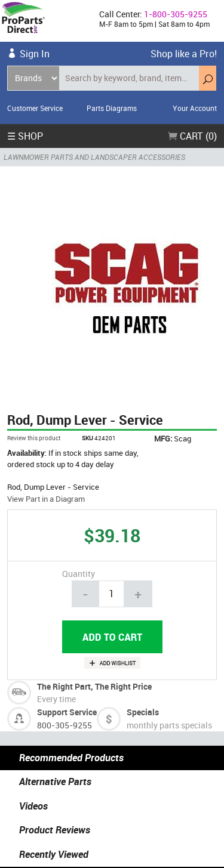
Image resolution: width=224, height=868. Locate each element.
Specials (143, 712)
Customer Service (35, 108)
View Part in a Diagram (46, 499)
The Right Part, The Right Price (94, 686)
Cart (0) (192, 136)
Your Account (195, 108)
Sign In (35, 54)
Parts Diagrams (112, 108)
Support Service (67, 712)
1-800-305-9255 (176, 14)
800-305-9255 (65, 725)
